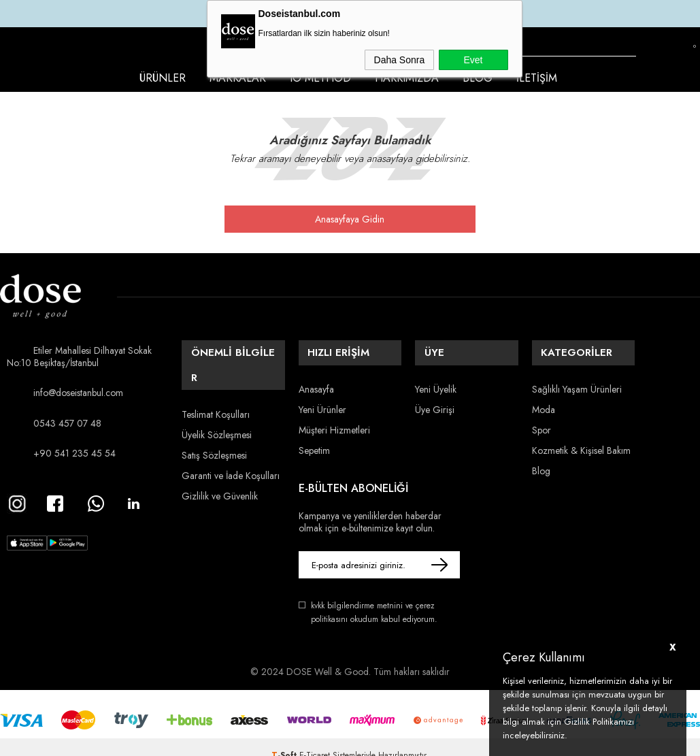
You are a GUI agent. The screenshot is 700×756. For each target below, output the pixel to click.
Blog (478, 78)
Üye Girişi (435, 398)
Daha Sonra (400, 60)
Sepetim (314, 439)
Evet (473, 60)
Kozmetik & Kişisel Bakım (581, 439)
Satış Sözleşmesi (214, 418)
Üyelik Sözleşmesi (217, 398)
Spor (541, 418)
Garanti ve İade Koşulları (231, 439)
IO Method (320, 78)
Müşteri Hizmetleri (334, 418)
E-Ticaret (315, 739)
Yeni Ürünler (322, 398)
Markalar (238, 78)
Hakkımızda (407, 78)
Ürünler (163, 78)
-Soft (285, 739)
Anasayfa (316, 378)
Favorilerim (672, 57)
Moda (544, 398)
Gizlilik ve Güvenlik (220, 459)
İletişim (537, 78)
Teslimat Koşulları (216, 378)
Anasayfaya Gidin (350, 219)
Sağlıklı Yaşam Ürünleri (577, 378)
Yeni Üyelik (436, 378)
